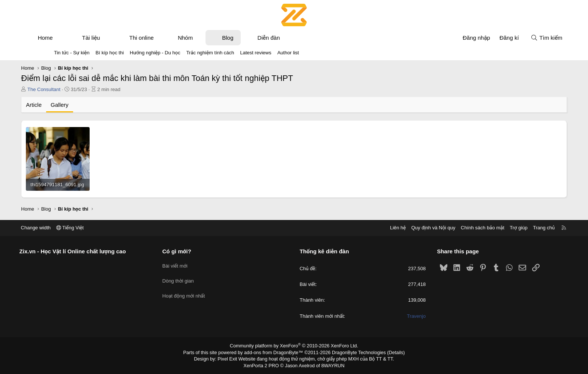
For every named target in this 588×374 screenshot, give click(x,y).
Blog (261, 38)
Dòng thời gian (196, 278)
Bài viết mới (193, 264)
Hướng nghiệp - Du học (155, 53)
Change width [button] (72, 228)
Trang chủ (507, 228)
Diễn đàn (301, 38)
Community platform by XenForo (294, 346)
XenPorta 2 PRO (263, 365)
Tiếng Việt (106, 228)
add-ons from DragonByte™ (275, 353)
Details (391, 353)
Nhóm (218, 38)
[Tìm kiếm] (514, 38)
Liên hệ (361, 228)
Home (78, 38)
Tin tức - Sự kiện (72, 53)
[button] (92, 38)
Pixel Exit (231, 359)
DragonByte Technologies (356, 353)
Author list (288, 53)
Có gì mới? (195, 252)
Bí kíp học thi (110, 53)
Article (67, 105)
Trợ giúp (482, 228)
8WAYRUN (331, 365)
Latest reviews (256, 53)
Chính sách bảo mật (446, 228)
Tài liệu (124, 38)
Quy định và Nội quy (397, 228)
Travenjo (398, 316)
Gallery (93, 105)
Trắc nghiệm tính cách (210, 53)
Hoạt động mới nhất (202, 291)
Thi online (174, 38)
